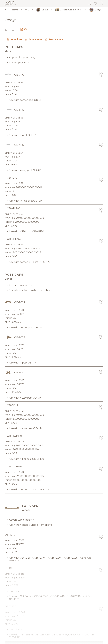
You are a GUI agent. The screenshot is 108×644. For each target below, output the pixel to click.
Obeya (42, 10)
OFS (27, 10)
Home (15, 10)
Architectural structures (69, 10)
